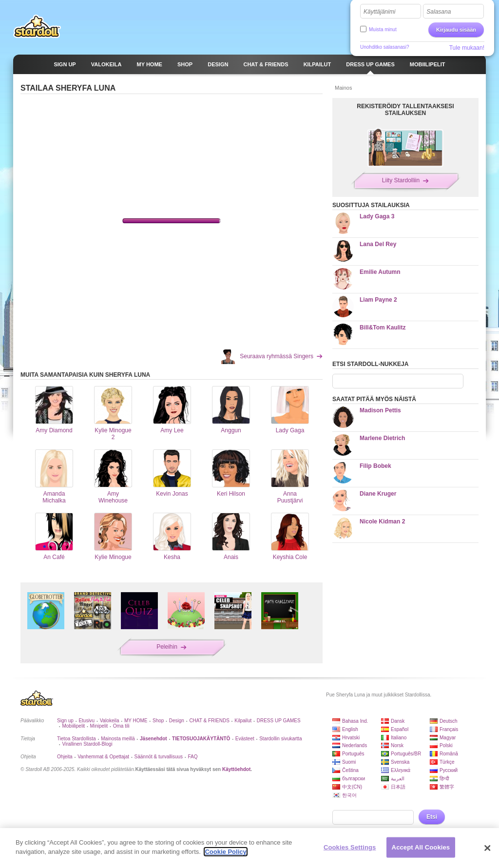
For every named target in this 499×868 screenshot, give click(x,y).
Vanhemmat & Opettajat (103, 757)
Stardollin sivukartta (280, 739)
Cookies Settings (350, 847)
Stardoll (37, 26)
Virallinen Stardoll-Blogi (87, 744)
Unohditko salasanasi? (385, 47)
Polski (446, 745)
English (350, 729)
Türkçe (447, 762)
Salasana (439, 12)
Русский (449, 770)
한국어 (349, 795)
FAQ (193, 757)
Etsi (432, 817)
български (354, 779)
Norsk (397, 745)
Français (449, 729)
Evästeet (245, 739)
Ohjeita (65, 757)
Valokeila (110, 721)
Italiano (399, 738)
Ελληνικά (401, 770)
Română (449, 754)
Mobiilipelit (73, 726)
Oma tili (121, 726)
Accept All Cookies (421, 847)
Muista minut (383, 29)
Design (177, 721)
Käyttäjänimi (379, 12)
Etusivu (86, 721)
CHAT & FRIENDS (209, 721)
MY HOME (136, 721)
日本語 (398, 787)
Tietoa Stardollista (77, 739)
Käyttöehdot (236, 769)
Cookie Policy (225, 852)
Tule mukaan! (467, 48)
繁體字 (447, 787)
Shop (158, 721)
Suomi (349, 762)
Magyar (448, 738)
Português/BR (406, 754)
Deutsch (449, 721)
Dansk (398, 721)
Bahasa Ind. (355, 721)
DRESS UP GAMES (279, 721)
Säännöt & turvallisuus (159, 757)
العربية (398, 779)
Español (400, 729)
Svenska (400, 762)
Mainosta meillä (118, 739)
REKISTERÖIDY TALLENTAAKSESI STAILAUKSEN (405, 110)
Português (353, 754)
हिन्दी (444, 779)
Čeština (350, 770)
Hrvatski (351, 738)
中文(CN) (352, 787)
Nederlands (355, 745)
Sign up (65, 721)
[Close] (487, 848)
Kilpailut (243, 721)
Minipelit (99, 726)
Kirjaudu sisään (456, 30)
